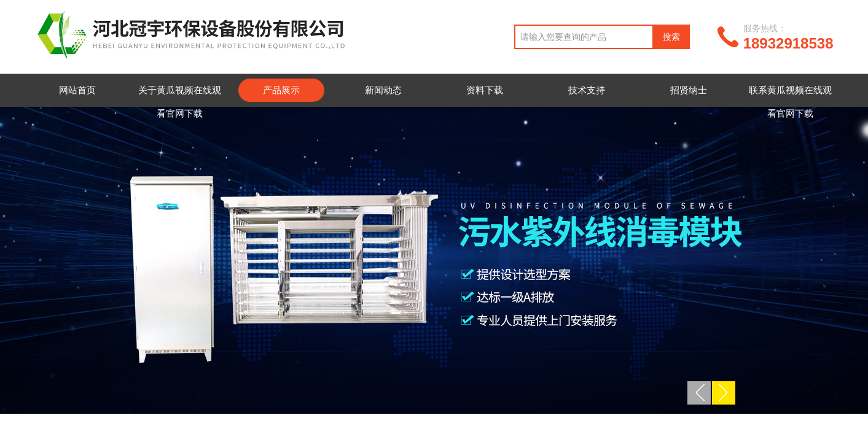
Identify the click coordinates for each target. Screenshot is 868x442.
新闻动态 (383, 90)
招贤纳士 (689, 90)
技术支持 (587, 90)
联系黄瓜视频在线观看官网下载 (790, 102)
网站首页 (77, 90)
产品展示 (281, 90)
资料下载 (485, 90)
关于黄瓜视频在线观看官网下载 (180, 102)
